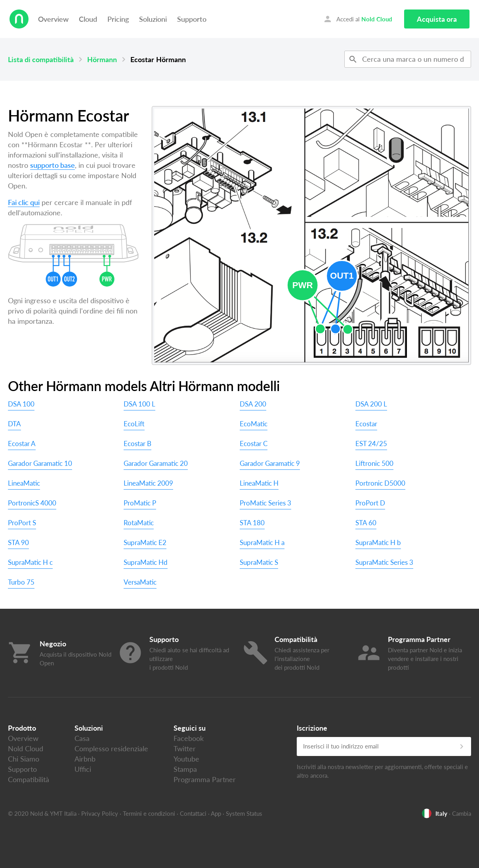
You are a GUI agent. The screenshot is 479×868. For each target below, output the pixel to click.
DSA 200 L (371, 404)
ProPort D (370, 503)
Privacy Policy (100, 813)
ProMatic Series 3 (265, 503)
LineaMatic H (259, 483)
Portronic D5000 (380, 483)
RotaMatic (139, 523)
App (216, 813)
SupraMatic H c (30, 562)
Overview (53, 19)
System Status (244, 813)
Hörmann (102, 59)
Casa (82, 738)
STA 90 (18, 542)
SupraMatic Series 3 (384, 562)
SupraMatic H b (378, 542)
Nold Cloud (26, 748)
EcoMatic (254, 424)
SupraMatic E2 (145, 542)
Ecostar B (137, 443)
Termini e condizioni (149, 813)
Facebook (189, 738)
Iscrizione (312, 728)
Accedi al (358, 19)
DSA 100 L (139, 404)
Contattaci (193, 813)
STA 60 (366, 523)
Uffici (83, 769)
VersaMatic (140, 582)
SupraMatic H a (262, 542)
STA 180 (252, 523)
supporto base (52, 165)
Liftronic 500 (374, 463)
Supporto (192, 19)
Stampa (185, 769)
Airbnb (85, 759)
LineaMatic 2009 (148, 483)
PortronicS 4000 (32, 503)
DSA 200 (253, 404)
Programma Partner (205, 779)
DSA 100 (21, 404)
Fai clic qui (24, 202)
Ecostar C (254, 443)
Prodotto (22, 728)
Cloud (88, 19)
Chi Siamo (24, 759)
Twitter (185, 748)
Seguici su (190, 728)
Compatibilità (29, 779)
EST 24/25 (371, 443)
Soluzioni (153, 19)
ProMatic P (140, 503)
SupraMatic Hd (146, 562)
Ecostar (366, 424)
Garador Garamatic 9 (270, 463)
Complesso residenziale (111, 748)
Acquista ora (437, 19)
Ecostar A (22, 443)
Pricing (118, 19)
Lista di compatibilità (41, 59)
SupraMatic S (259, 562)
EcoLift (134, 424)
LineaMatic (24, 483)
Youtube (186, 759)
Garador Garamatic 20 (156, 463)
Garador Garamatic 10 (40, 463)
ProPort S (22, 523)
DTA (14, 424)
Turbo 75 (21, 582)
